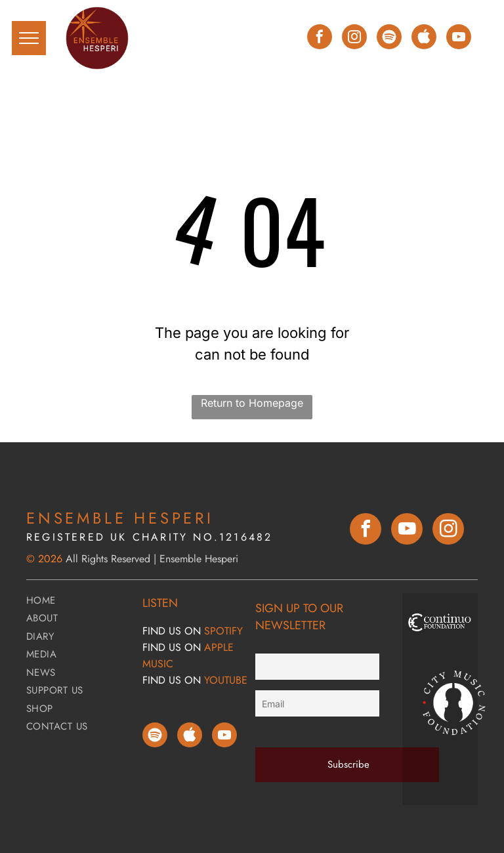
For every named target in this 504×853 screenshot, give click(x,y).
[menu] (29, 38)
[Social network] (424, 38)
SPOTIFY (223, 631)
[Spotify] (389, 38)
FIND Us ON (172, 631)
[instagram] (354, 38)
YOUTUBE (226, 680)
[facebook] (320, 38)
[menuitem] (79, 602)
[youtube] (459, 38)
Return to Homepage (252, 403)
